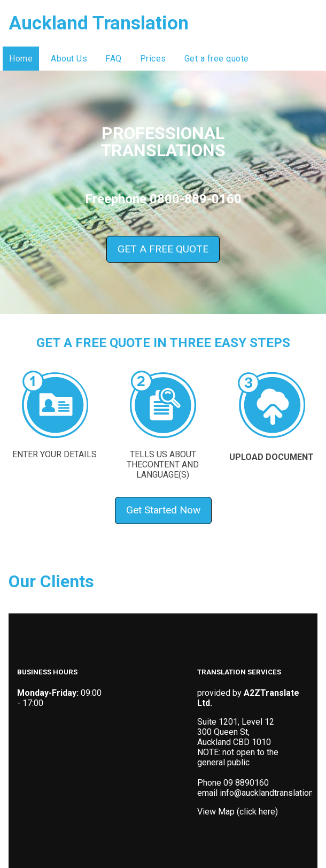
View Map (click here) (238, 812)
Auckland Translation (99, 23)
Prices (153, 59)
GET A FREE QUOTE (163, 249)
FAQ (114, 59)
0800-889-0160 (196, 199)
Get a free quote (217, 59)
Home (21, 59)
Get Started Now (163, 510)
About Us (69, 59)
